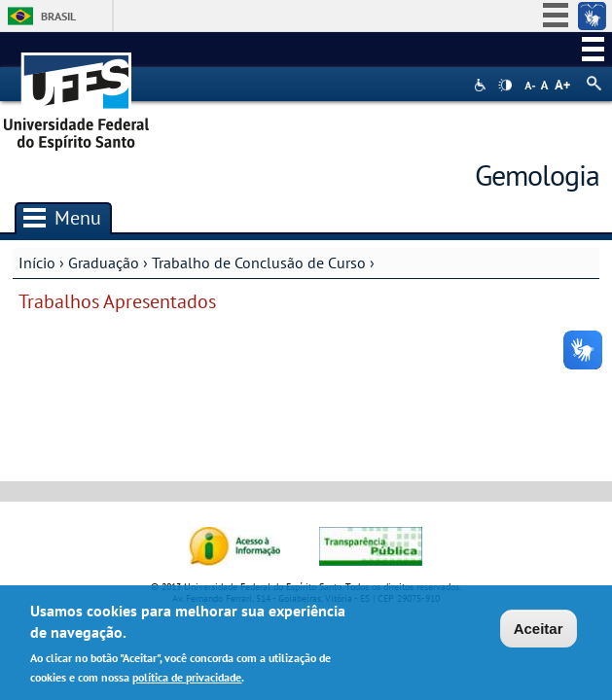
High (505, 86)
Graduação (104, 262)
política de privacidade (187, 680)
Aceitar (539, 631)
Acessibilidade (482, 85)
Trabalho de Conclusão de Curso (259, 262)
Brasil (58, 16)
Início (37, 262)
